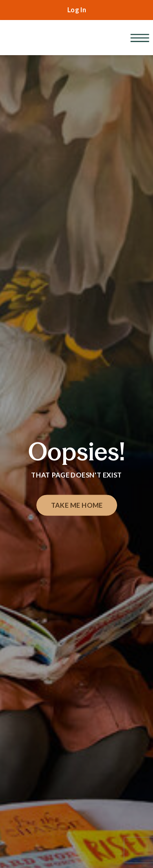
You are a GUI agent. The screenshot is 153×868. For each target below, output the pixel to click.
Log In (77, 10)
